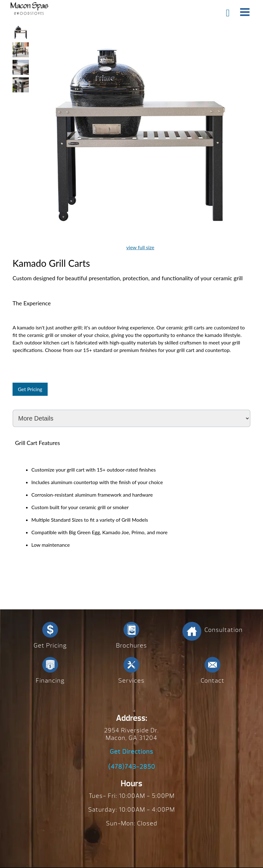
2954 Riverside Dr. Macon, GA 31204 (131, 734)
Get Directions (131, 752)
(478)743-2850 (132, 767)
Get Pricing (30, 389)
